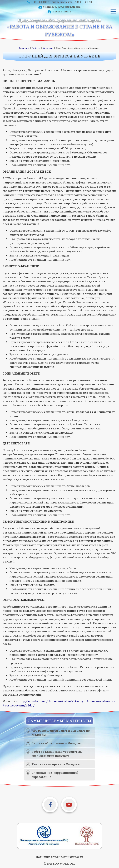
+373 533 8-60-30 (82, 2)
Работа (36, 48)
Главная (24, 48)
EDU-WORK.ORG (64, 863)
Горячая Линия (61, 11)
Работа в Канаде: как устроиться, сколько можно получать (57, 754)
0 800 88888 (38, 2)
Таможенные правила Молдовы (56, 764)
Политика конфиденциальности (59, 857)
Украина (48, 48)
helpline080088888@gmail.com (62, 7)
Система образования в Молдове (56, 743)
